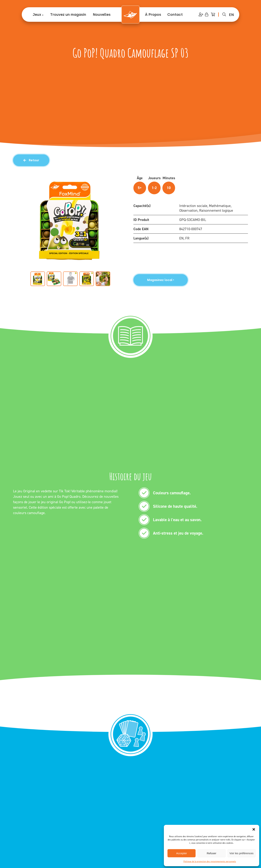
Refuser (212, 853)
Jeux (37, 15)
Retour (31, 160)
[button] (254, 829)
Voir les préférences (242, 853)
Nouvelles (102, 15)
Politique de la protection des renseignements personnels (210, 861)
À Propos (153, 15)
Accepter (182, 853)
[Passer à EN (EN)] (231, 15)
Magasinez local (161, 280)
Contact (175, 15)
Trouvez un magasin (68, 15)
